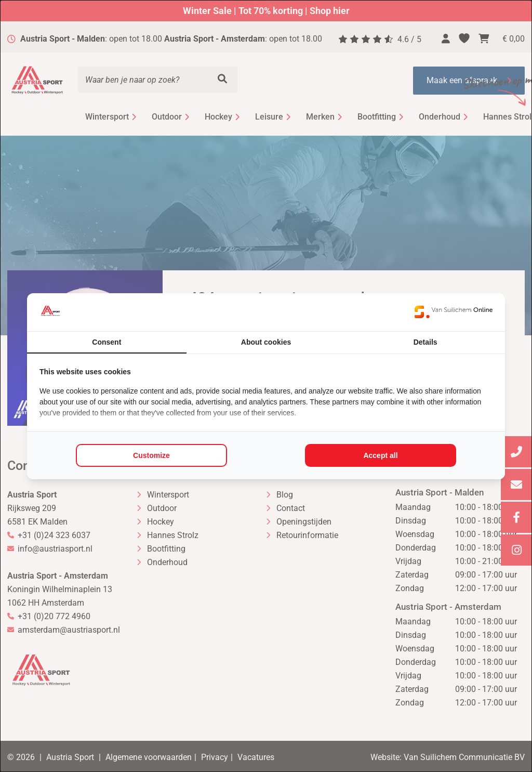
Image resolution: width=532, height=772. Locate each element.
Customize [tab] (151, 455)
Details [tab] (425, 342)
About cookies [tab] (266, 342)
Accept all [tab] (380, 455)
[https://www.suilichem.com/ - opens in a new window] (454, 312)
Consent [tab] (107, 342)
